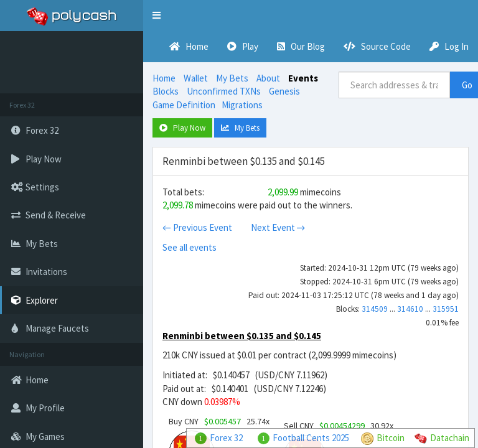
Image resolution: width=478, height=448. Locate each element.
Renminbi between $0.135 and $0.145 (242, 336)
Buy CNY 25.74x (219, 421)
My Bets (232, 78)
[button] (157, 16)
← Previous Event (197, 227)
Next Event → (278, 227)
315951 (446, 309)
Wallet (196, 78)
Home (164, 78)
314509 (375, 309)
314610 (410, 309)
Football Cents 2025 (311, 438)
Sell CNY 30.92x (339, 426)
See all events (190, 247)
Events (303, 78)
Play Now (182, 128)
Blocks (166, 91)
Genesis (284, 91)
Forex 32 (226, 438)
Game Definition (184, 105)
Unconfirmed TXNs (224, 91)
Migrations (242, 105)
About (268, 78)
